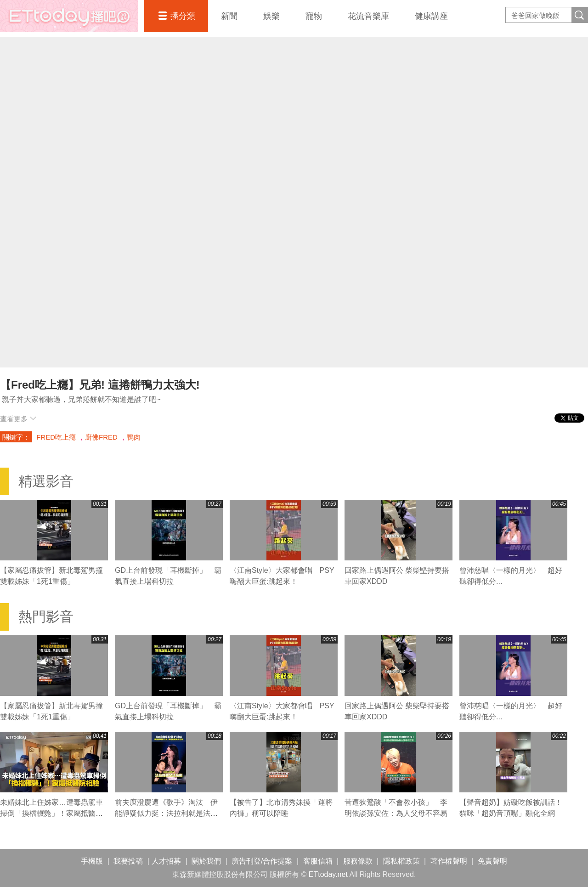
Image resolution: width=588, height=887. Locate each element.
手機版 (92, 861)
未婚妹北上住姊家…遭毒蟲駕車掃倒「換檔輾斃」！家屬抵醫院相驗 (51, 813)
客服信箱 (318, 861)
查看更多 (18, 419)
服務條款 (358, 861)
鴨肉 (134, 437)
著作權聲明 (449, 861)
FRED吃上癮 (56, 437)
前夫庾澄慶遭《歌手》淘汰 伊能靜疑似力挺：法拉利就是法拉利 (166, 813)
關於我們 (206, 861)
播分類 (183, 16)
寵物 (314, 16)
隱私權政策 (401, 861)
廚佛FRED (101, 437)
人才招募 (166, 861)
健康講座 (431, 16)
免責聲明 (492, 861)
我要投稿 (128, 861)
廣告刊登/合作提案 (262, 861)
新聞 (229, 16)
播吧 (69, 16)
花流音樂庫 (368, 16)
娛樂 (271, 16)
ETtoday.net (328, 874)
